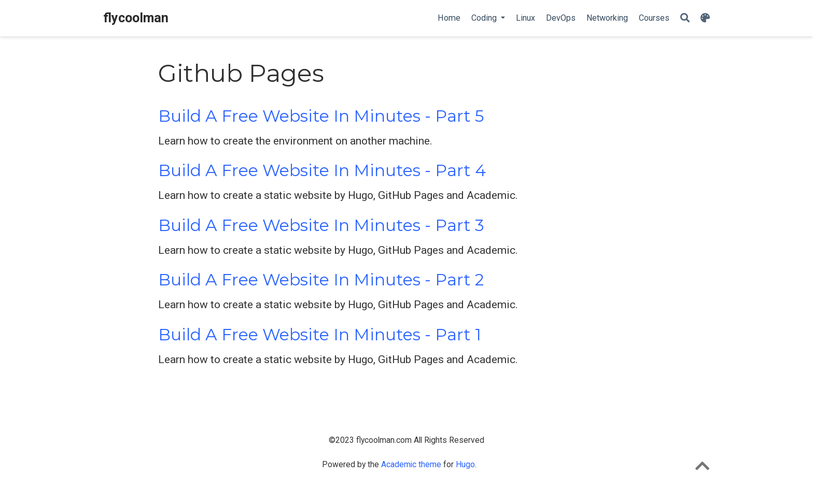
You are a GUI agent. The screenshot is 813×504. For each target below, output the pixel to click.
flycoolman (136, 18)
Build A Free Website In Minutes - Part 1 (320, 335)
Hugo (465, 464)
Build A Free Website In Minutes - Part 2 (321, 280)
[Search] (685, 18)
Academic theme (411, 464)
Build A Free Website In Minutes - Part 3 (321, 225)
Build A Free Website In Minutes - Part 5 (321, 116)
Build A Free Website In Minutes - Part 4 (322, 170)
